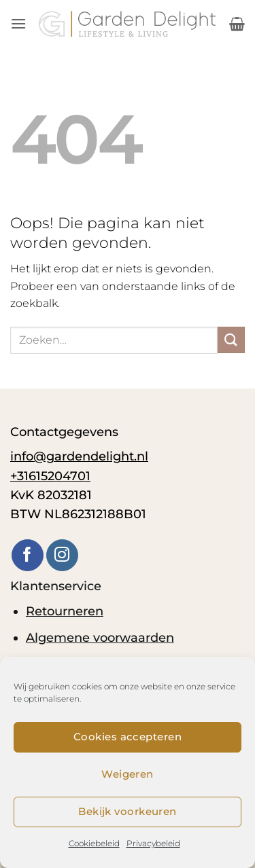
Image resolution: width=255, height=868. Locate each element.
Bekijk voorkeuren (128, 811)
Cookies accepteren (128, 737)
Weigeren (128, 774)
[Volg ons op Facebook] (28, 555)
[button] (18, 23)
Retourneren (65, 611)
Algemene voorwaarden (100, 637)
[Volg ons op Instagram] (62, 555)
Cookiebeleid (94, 843)
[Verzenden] (231, 340)
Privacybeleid (153, 843)
